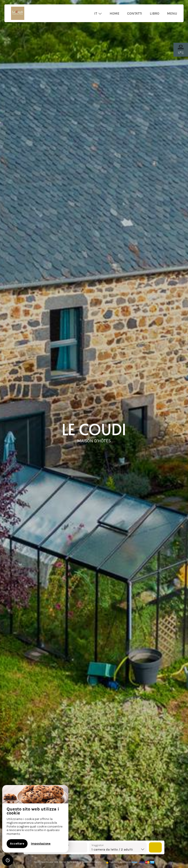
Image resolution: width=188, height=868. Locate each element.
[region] (35, 819)
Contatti (135, 13)
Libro (155, 13)
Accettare (17, 844)
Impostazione (41, 844)
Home (115, 13)
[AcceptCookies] (8, 860)
